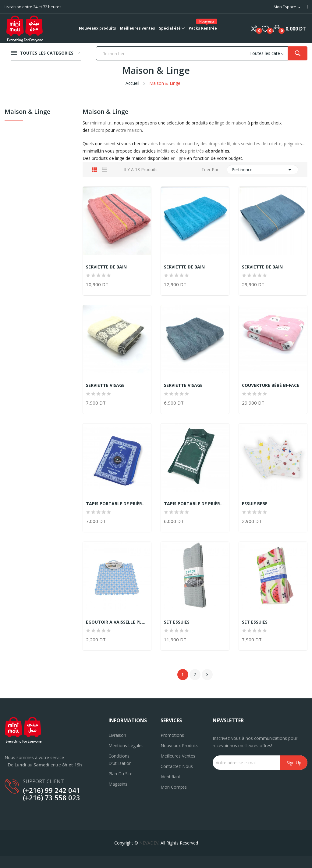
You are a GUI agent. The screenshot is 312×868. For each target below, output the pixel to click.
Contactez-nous (177, 766)
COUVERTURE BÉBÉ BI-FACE (271, 385)
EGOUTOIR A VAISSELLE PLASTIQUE (117, 622)
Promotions (172, 735)
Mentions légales (126, 746)
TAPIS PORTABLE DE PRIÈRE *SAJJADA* (117, 504)
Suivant (207, 675)
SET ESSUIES (177, 622)
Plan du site (121, 774)
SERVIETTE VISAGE (105, 385)
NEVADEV (149, 843)
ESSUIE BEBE (255, 504)
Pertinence (263, 170)
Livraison (117, 735)
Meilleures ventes (178, 756)
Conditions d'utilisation (120, 760)
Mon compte (174, 787)
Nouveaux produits (179, 746)
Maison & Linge (27, 112)
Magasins (118, 784)
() (265, 29)
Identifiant (170, 777)
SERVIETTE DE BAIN (106, 267)
